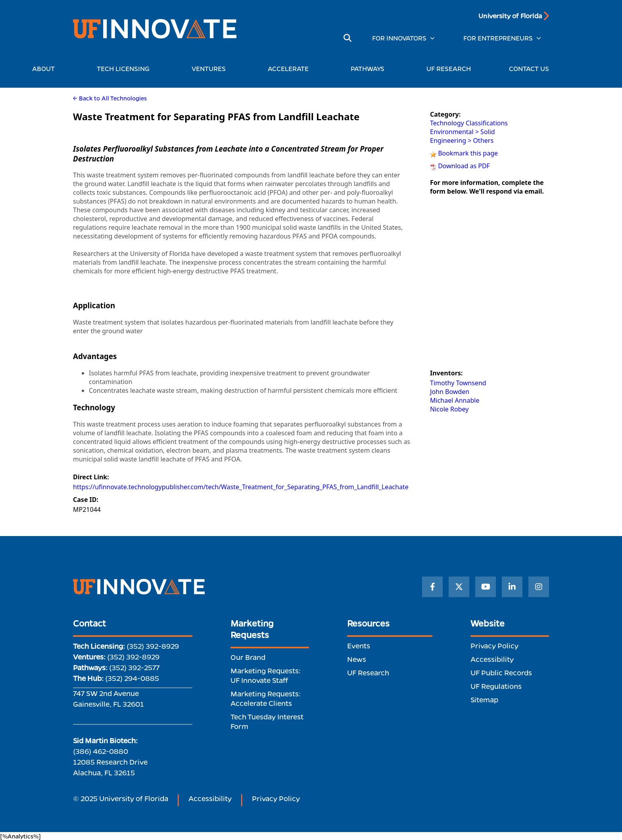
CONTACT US (529, 68)
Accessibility (492, 659)
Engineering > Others (462, 140)
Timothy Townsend (458, 383)
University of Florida (510, 16)
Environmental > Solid (463, 132)
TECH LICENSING (125, 68)
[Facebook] (432, 587)
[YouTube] (486, 587)
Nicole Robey (449, 409)
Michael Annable (455, 400)
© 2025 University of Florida (121, 798)
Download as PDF (464, 166)
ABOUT (45, 68)
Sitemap (484, 700)
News (357, 659)
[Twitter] (459, 587)
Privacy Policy (494, 646)
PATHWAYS (370, 68)
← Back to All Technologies (110, 98)
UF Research (368, 673)
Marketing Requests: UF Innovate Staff (266, 675)
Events (359, 646)
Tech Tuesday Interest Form (267, 721)
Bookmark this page (468, 153)
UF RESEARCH (449, 68)
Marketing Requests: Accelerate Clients (266, 698)
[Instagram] (539, 587)
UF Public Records (501, 673)
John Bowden (450, 392)
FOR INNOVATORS (399, 38)
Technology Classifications (469, 123)
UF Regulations (496, 686)
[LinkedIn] (512, 587)
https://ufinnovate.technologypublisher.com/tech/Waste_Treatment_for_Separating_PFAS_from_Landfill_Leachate (241, 487)
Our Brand (248, 657)
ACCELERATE (290, 68)
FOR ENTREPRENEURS (498, 38)
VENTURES (211, 68)
